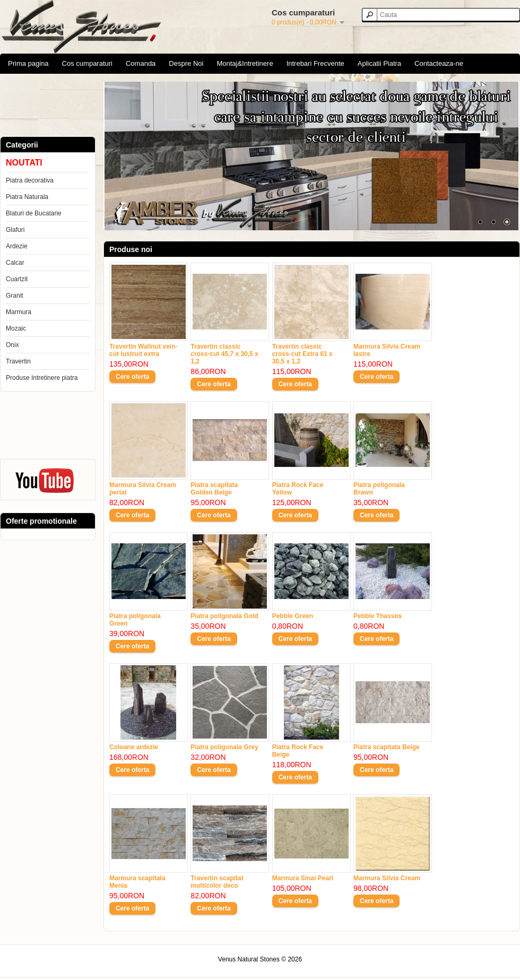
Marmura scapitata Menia (137, 882)
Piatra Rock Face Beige (298, 751)
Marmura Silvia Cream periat (143, 489)
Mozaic (16, 328)
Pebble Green (293, 616)
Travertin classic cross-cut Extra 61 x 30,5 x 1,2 (302, 354)
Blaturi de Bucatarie (34, 213)
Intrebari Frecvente (315, 63)
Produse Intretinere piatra (42, 378)
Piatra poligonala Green (135, 620)
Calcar (15, 263)
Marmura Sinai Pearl (303, 878)
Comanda (141, 63)
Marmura (19, 312)
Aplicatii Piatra (379, 63)
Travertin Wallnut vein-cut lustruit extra (143, 350)
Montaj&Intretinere (245, 63)
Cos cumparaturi (87, 63)
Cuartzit (17, 279)
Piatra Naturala (27, 197)
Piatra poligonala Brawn (379, 489)
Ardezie (17, 246)
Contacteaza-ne (439, 63)
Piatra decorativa (30, 180)
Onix (12, 345)
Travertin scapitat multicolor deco (217, 882)
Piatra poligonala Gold (224, 616)
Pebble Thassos (378, 616)
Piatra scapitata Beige (387, 747)
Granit (15, 296)
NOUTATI (24, 163)
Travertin (18, 361)
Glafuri (15, 230)
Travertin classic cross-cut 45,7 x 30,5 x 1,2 (224, 354)
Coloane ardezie (134, 747)
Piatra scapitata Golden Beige (214, 489)
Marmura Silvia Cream (387, 878)
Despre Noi (186, 63)
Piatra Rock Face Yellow (298, 489)
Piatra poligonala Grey (224, 747)
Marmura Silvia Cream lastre (387, 350)
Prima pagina (28, 63)
